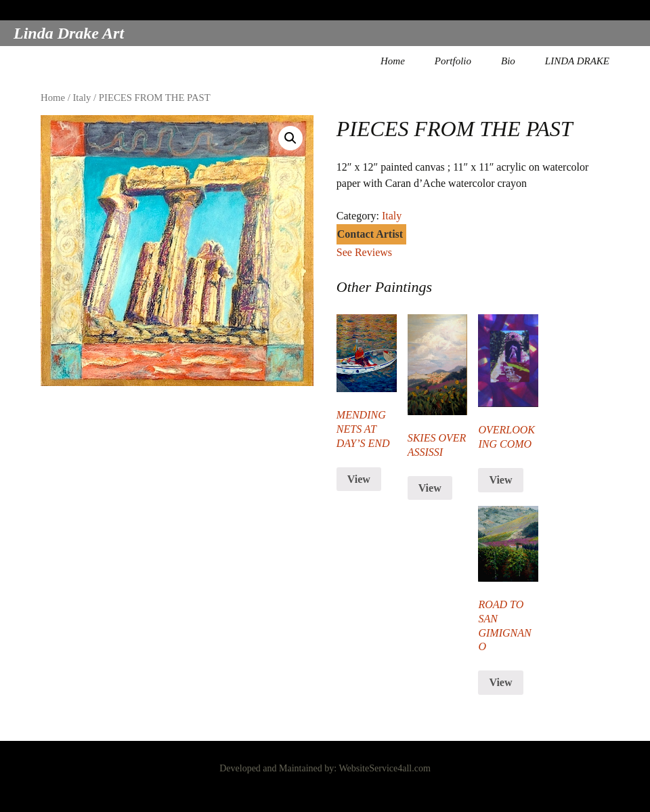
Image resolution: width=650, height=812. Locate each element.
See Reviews (364, 252)
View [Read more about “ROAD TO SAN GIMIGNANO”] (500, 682)
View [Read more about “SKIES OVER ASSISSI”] (430, 488)
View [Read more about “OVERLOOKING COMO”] (500, 480)
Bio (508, 61)
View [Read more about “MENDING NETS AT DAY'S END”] (359, 479)
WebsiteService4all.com (384, 768)
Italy (82, 98)
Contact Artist (370, 234)
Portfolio (453, 61)
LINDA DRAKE (577, 61)
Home (393, 61)
